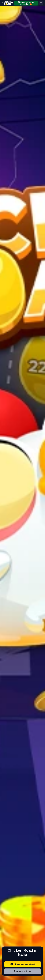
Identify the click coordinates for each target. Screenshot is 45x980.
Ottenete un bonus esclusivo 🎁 (26, 3)
